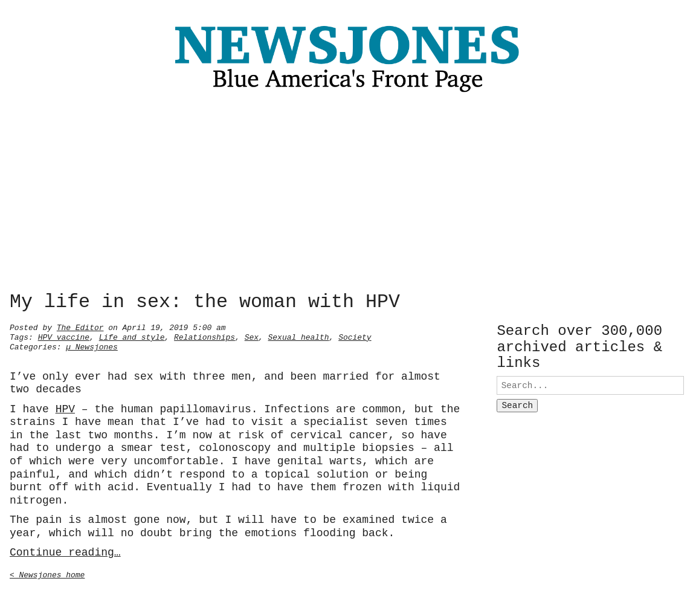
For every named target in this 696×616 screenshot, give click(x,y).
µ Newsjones (92, 346)
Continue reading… (65, 551)
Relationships (205, 336)
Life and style (132, 336)
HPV (65, 408)
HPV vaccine (64, 336)
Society (355, 336)
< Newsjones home (47, 574)
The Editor (80, 326)
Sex (252, 336)
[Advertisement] (348, 195)
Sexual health (299, 336)
